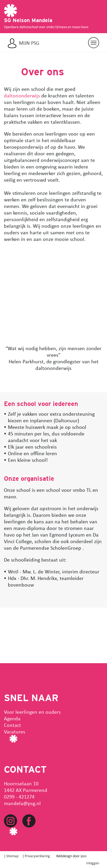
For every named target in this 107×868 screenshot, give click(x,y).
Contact (12, 725)
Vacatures (15, 731)
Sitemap (12, 856)
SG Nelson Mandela (28, 20)
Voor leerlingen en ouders (32, 712)
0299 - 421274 (19, 797)
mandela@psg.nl (22, 803)
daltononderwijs (22, 95)
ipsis (83, 856)
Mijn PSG (29, 43)
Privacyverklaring (37, 856)
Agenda (12, 718)
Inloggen (93, 863)
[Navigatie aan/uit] (94, 43)
